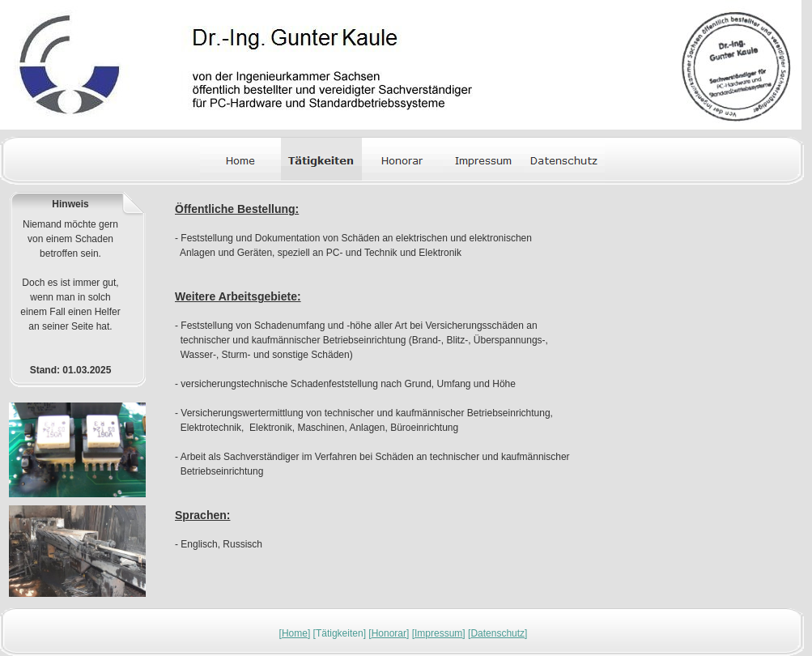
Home (295, 633)
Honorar (389, 633)
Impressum (438, 633)
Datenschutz (497, 633)
